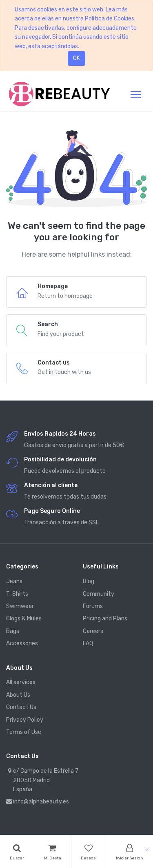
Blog (89, 581)
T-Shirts (17, 594)
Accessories (22, 643)
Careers (93, 631)
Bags (13, 631)
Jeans (14, 581)
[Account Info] (130, 852)
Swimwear (20, 606)
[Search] (17, 852)
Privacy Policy (25, 720)
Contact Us (21, 707)
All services (21, 682)
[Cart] (53, 852)
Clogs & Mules (24, 619)
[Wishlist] (89, 852)
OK (76, 58)
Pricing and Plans (105, 619)
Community (99, 594)
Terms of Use (24, 732)
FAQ (88, 643)
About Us (18, 695)
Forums (93, 606)
